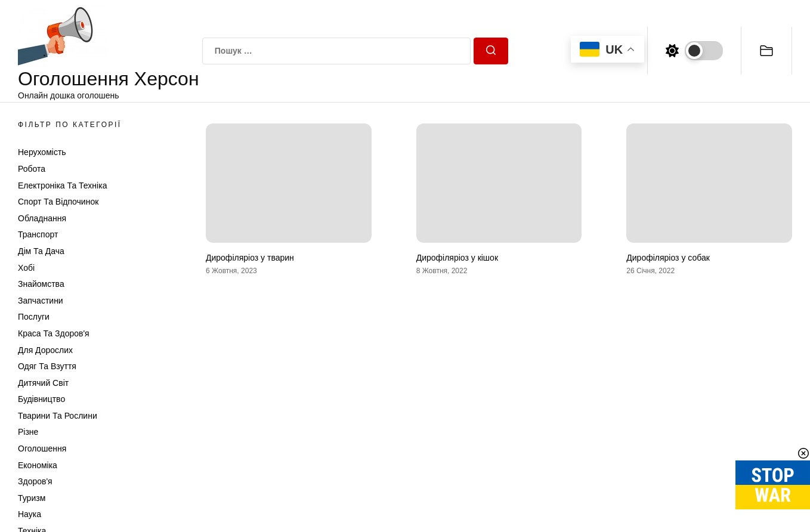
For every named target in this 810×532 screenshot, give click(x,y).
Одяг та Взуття (47, 366)
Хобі (26, 268)
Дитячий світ (43, 383)
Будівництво (41, 399)
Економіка (38, 465)
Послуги (34, 317)
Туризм (32, 498)
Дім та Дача (41, 251)
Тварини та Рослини (58, 416)
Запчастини (41, 301)
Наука (30, 514)
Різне (28, 432)
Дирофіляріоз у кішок (457, 258)
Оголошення (42, 449)
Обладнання (42, 218)
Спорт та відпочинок (58, 202)
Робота (32, 169)
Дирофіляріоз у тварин (250, 258)
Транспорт (38, 234)
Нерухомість (42, 152)
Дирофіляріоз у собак (668, 258)
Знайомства (41, 284)
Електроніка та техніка (62, 185)
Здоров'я (35, 481)
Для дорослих (45, 350)
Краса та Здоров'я (54, 333)
